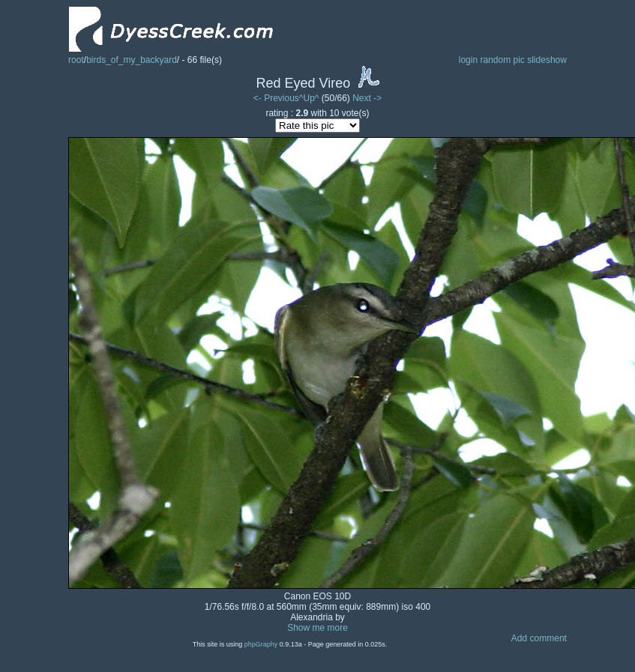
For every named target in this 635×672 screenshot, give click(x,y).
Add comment (539, 638)
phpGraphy (261, 644)
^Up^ (309, 98)
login (468, 60)
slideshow (547, 60)
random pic (502, 60)
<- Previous (276, 98)
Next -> (367, 98)
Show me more (317, 628)
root (76, 60)
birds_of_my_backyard (132, 60)
